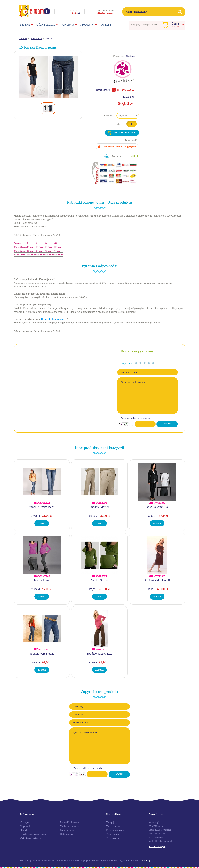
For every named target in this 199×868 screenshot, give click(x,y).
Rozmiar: (109, 115)
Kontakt (24, 830)
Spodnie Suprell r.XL (100, 654)
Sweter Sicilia (99, 580)
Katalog (23, 38)
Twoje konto (113, 834)
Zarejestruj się (150, 25)
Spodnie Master (99, 507)
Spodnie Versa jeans (42, 654)
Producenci (87, 25)
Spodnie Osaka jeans (42, 507)
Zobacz (42, 523)
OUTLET (106, 25)
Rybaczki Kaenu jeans (54, 319)
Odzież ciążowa (46, 25)
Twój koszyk (112, 838)
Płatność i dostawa (70, 822)
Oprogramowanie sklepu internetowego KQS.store (105, 861)
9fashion (50, 38)
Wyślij (167, 424)
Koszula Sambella (157, 507)
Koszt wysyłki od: (125, 156)
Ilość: (119, 124)
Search (181, 12)
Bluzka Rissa (42, 580)
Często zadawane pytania (33, 834)
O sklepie (25, 822)
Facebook (47, 11)
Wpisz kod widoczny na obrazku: (136, 418)
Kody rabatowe (68, 830)
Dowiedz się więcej (157, 846)
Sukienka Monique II (157, 580)
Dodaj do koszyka (124, 133)
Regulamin (26, 826)
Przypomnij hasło (115, 830)
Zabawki (25, 25)
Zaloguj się (135, 25)
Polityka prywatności (31, 838)
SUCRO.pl (146, 861)
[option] (48, 77)
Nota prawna (67, 834)
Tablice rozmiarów (70, 826)
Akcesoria (68, 25)
